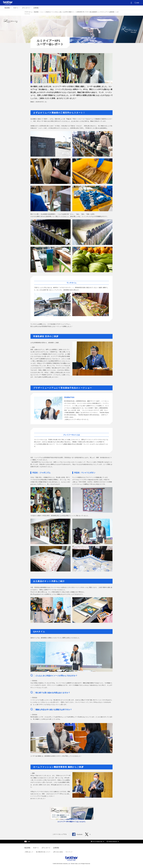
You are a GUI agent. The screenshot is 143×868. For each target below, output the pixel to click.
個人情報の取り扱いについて (43, 852)
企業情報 (36, 8)
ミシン (42, 12)
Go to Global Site (97, 842)
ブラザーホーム (28, 12)
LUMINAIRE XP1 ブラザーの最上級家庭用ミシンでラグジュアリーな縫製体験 (95, 12)
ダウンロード (26, 8)
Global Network (113, 842)
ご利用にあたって (29, 852)
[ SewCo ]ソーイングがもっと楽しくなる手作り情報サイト (60, 12)
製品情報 (7, 8)
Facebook (77, 834)
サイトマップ (69, 852)
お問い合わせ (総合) (58, 852)
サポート (16, 8)
